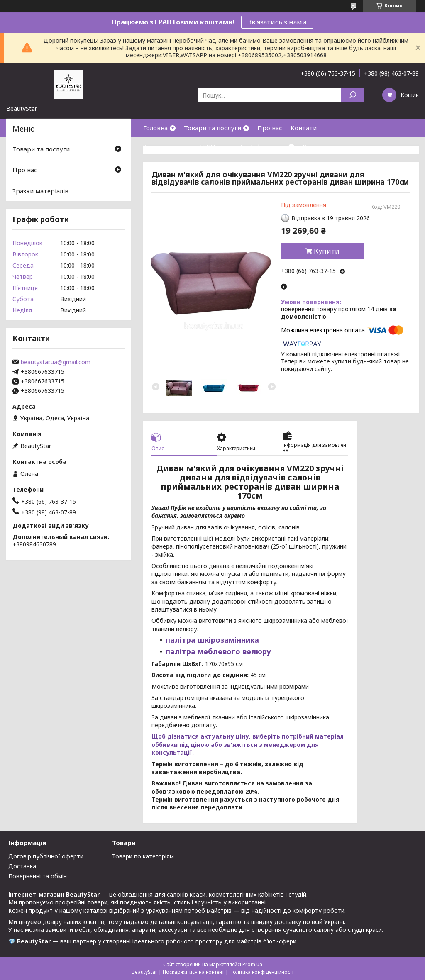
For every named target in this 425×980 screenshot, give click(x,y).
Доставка (22, 866)
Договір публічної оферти (46, 856)
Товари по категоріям (143, 856)
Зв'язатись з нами (277, 22)
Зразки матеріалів (40, 191)
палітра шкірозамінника (212, 640)
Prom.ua (252, 964)
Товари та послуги (212, 128)
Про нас (270, 128)
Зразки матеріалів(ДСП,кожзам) (193, 146)
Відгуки (315, 146)
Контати (304, 128)
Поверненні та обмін (38, 876)
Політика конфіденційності (261, 972)
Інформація (269, 146)
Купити (327, 251)
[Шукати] (352, 95)
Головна (155, 128)
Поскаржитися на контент (193, 972)
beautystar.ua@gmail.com (56, 362)
